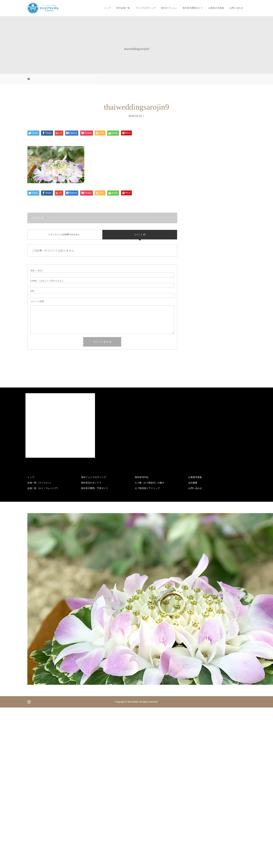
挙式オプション (169, 8)
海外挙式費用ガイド (193, 8)
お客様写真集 (195, 477)
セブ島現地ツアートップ (147, 488)
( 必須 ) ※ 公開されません (47, 281)
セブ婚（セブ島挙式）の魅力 (150, 483)
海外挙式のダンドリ (91, 483)
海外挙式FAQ (142, 477)
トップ (108, 8)
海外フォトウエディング (93, 477)
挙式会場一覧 (123, 8)
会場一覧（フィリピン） (40, 483)
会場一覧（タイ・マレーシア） (43, 488)
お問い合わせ (236, 8)
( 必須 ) (37, 271)
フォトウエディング (146, 8)
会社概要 (193, 483)
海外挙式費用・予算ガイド (95, 488)
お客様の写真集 (216, 8)
